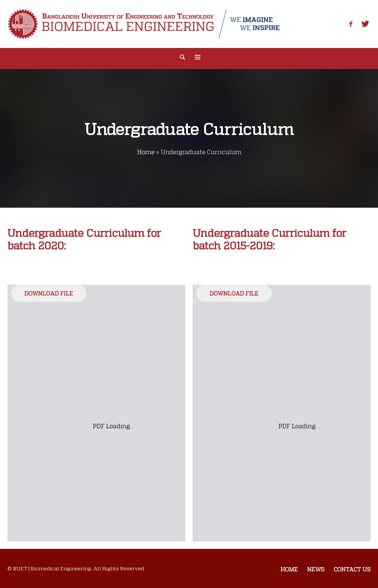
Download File (49, 293)
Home (146, 152)
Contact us (352, 569)
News (316, 569)
